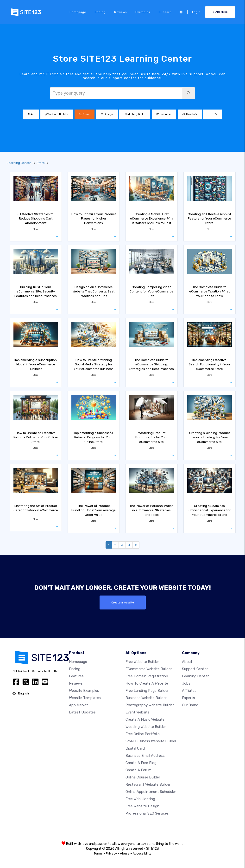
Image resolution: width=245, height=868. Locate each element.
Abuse (125, 853)
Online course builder (143, 777)
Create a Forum (138, 770)
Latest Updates (82, 712)
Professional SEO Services (147, 813)
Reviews (120, 12)
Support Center (195, 669)
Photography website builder (150, 705)
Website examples (84, 691)
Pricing (100, 12)
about (187, 662)
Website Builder (57, 114)
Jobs (186, 683)
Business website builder (146, 698)
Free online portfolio (143, 734)
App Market (79, 705)
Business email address (145, 756)
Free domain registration (147, 676)
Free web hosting (140, 799)
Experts (188, 698)
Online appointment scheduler (151, 792)
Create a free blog (141, 763)
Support (165, 12)
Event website (138, 712)
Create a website (123, 602)
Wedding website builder (146, 727)
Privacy (111, 853)
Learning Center (19, 163)
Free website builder (142, 662)
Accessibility (142, 853)
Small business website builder (151, 741)
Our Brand (190, 705)
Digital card (135, 748)
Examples (143, 12)
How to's (190, 114)
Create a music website (145, 719)
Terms (98, 853)
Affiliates (189, 691)
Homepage (78, 12)
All (31, 114)
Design (107, 114)
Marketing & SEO (135, 114)
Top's (213, 114)
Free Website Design (142, 806)
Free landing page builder (147, 691)
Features (76, 676)
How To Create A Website (147, 683)
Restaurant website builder (148, 784)
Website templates (85, 698)
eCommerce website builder (149, 669)
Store (85, 114)
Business (164, 114)
